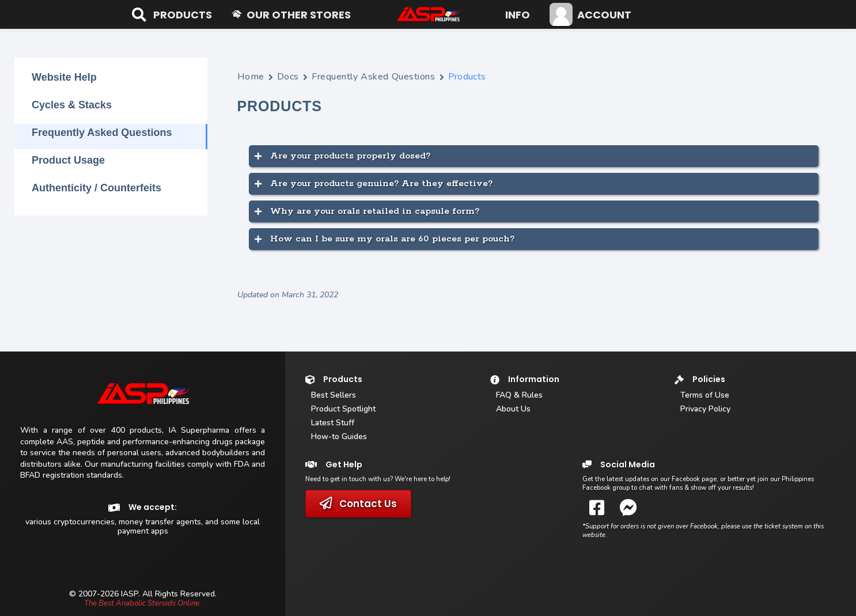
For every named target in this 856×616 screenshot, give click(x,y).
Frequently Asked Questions (374, 77)
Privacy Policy (705, 409)
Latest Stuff (333, 423)
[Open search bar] (138, 14)
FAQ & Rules (519, 395)
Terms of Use (705, 395)
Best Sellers (334, 395)
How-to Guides (339, 437)
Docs (288, 77)
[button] (183, 14)
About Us (513, 409)
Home (251, 77)
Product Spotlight (343, 409)
